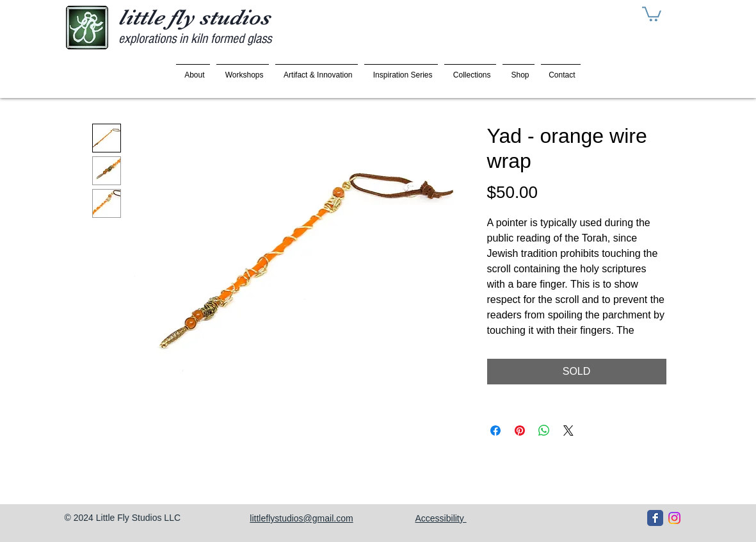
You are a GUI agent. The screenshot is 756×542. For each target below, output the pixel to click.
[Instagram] (674, 518)
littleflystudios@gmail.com (301, 518)
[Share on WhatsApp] (544, 431)
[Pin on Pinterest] (520, 431)
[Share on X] (568, 431)
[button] (652, 13)
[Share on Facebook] (495, 431)
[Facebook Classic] (655, 518)
